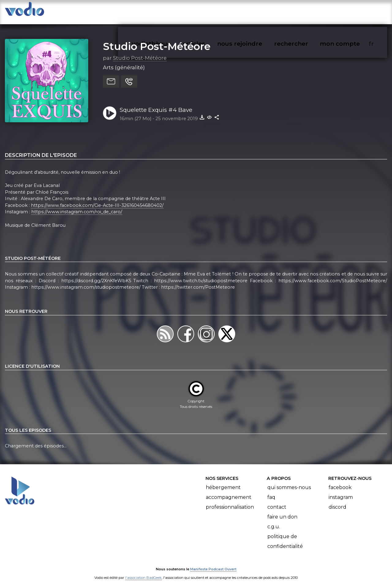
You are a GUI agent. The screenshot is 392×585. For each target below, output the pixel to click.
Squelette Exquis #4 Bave (156, 104)
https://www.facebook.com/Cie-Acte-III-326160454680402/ (97, 199)
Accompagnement (229, 491)
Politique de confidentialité (285, 536)
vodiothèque (166, 11)
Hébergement (223, 482)
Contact (277, 501)
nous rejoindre (252, 11)
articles (208, 11)
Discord (337, 501)
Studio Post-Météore (157, 40)
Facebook (340, 482)
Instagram (341, 491)
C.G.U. (274, 521)
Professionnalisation (230, 501)
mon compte (350, 11)
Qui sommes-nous (289, 482)
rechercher (302, 11)
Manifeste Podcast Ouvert (213, 563)
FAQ (271, 491)
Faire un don (282, 511)
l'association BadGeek (143, 572)
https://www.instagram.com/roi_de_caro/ (77, 206)
